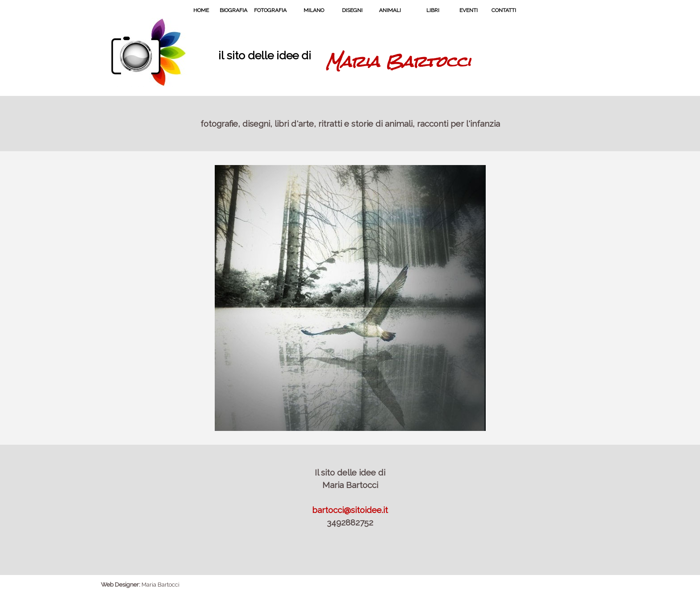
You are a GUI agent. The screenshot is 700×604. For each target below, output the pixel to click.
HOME (201, 10)
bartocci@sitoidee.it (350, 510)
